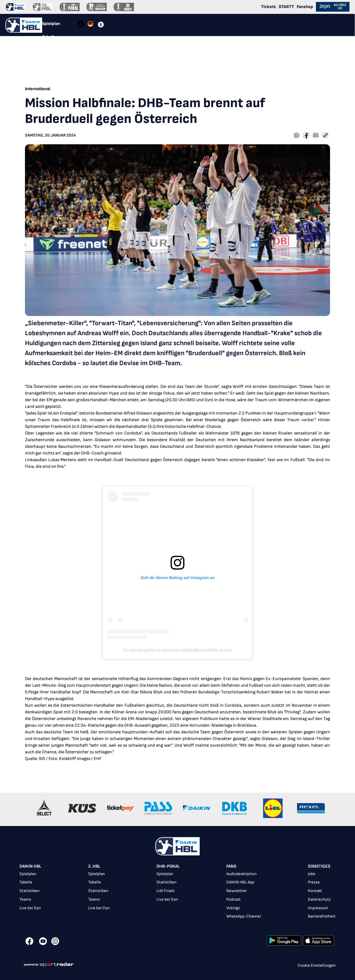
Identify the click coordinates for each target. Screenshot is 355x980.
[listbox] (177, 892)
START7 (286, 7)
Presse (314, 882)
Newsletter (236, 891)
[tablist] (59, 25)
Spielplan (28, 874)
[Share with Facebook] (306, 136)
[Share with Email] (316, 136)
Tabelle (26, 882)
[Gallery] (177, 809)
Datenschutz (319, 899)
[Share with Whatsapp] (297, 136)
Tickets (268, 7)
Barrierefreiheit (322, 916)
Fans (231, 866)
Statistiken (29, 891)
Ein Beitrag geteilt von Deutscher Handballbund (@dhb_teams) (178, 650)
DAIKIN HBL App (240, 882)
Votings (233, 908)
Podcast (234, 899)
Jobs (312, 874)
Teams (25, 899)
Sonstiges (319, 866)
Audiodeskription (241, 874)
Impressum (318, 908)
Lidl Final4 (165, 891)
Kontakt (315, 891)
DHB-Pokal (168, 866)
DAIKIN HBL (30, 866)
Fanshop (305, 7)
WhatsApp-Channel (244, 916)
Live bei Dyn (30, 908)
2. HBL (94, 866)
